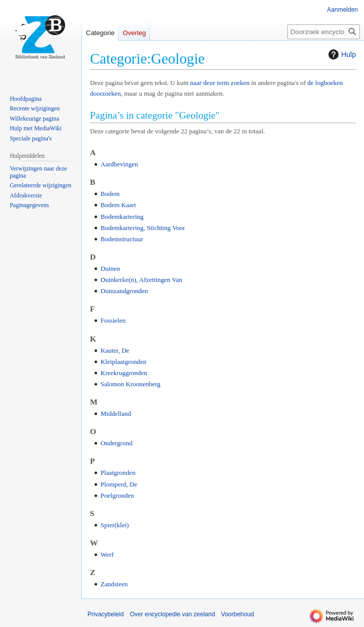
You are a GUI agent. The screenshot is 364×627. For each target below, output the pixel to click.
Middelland (116, 414)
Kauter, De (115, 350)
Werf (107, 554)
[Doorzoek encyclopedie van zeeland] (324, 32)
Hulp (341, 54)
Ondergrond (117, 443)
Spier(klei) (115, 525)
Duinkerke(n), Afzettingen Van (141, 280)
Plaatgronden (118, 473)
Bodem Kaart (118, 205)
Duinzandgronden (124, 291)
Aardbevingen (119, 164)
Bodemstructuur (122, 239)
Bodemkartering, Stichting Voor (143, 228)
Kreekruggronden (124, 373)
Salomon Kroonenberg (131, 384)
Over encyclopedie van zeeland (172, 614)
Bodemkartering (122, 217)
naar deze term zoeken (220, 83)
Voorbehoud (238, 614)
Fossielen (113, 320)
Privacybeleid (105, 614)
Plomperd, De (119, 484)
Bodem (110, 194)
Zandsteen (114, 584)
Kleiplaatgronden (124, 362)
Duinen (110, 268)
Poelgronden (117, 495)
